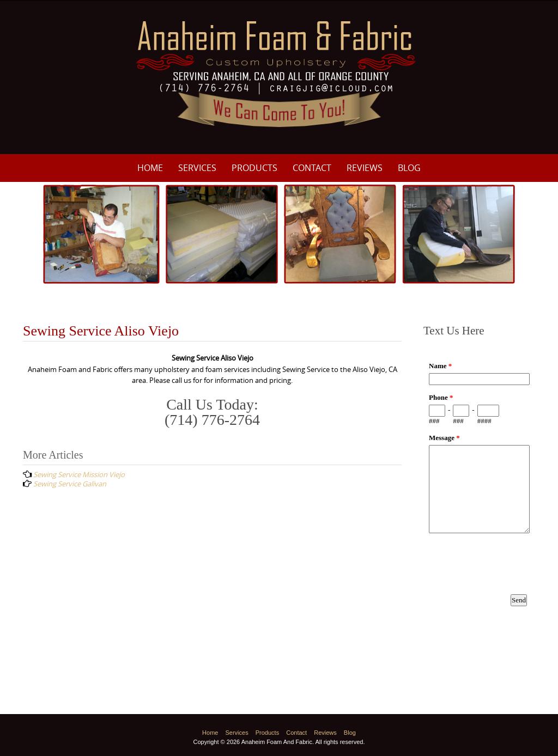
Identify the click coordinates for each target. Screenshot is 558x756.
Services (197, 168)
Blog (409, 168)
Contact (312, 168)
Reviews (365, 168)
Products (254, 168)
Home (150, 168)
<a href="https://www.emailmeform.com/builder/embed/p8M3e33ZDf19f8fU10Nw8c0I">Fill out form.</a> (479, 495)
